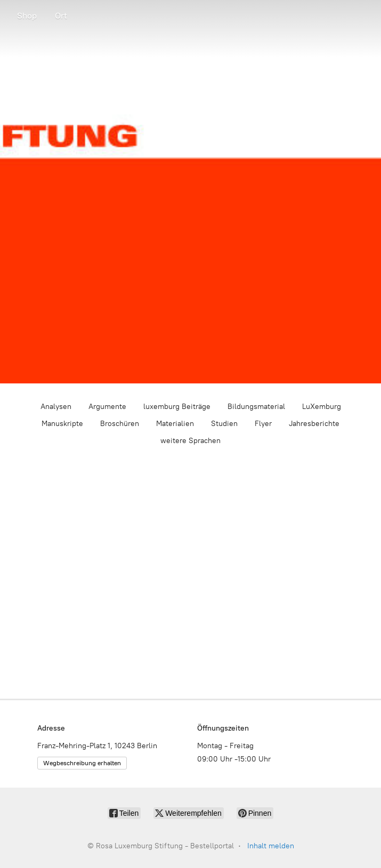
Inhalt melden (271, 846)
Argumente (107, 407)
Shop (27, 16)
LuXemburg (322, 407)
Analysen (56, 407)
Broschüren (120, 424)
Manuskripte (62, 424)
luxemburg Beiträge (177, 407)
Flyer (263, 424)
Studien (224, 424)
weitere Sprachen (190, 441)
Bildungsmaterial (256, 407)
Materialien (175, 424)
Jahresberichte (314, 424)
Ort (61, 16)
